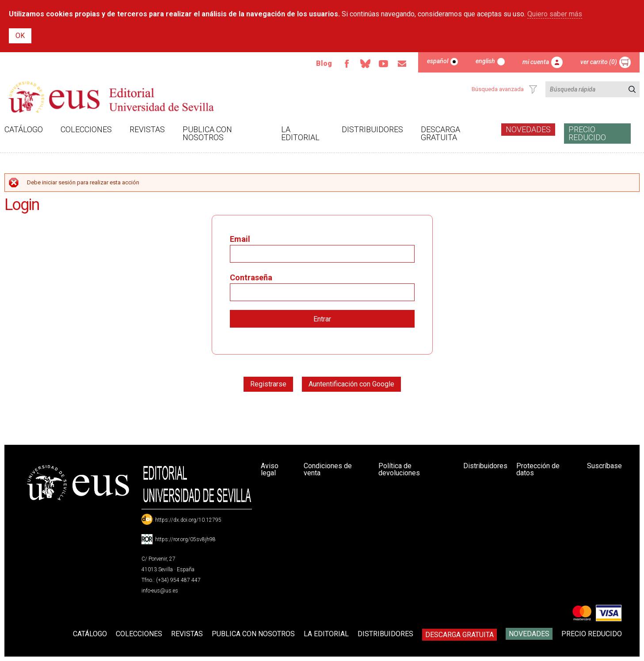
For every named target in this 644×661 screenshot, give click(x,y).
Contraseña (251, 277)
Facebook (347, 64)
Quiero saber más (555, 14)
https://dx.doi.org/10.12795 (188, 520)
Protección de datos (538, 469)
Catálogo (24, 129)
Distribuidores (372, 129)
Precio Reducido (587, 133)
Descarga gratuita (440, 133)
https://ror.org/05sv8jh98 (185, 539)
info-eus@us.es (160, 591)
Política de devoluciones (399, 469)
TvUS (384, 64)
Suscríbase (604, 466)
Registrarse (268, 384)
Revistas (147, 129)
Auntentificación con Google (351, 384)
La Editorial (300, 133)
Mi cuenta (536, 62)
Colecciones (86, 129)
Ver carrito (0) (599, 62)
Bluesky (365, 64)
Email (402, 64)
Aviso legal (270, 469)
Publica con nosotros (207, 133)
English (485, 61)
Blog (324, 63)
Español (438, 61)
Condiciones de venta (328, 469)
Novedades (528, 129)
